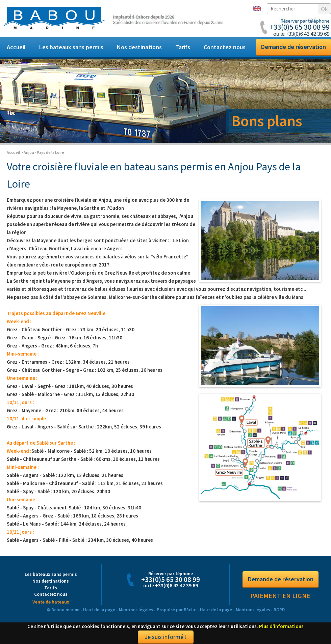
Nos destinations (139, 47)
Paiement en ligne (280, 596)
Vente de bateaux (51, 602)
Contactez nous (225, 47)
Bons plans (267, 121)
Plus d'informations (281, 626)
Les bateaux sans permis (71, 47)
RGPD (279, 610)
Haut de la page (99, 610)
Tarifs (183, 47)
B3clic (190, 610)
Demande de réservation (294, 47)
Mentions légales (136, 610)
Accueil (16, 47)
